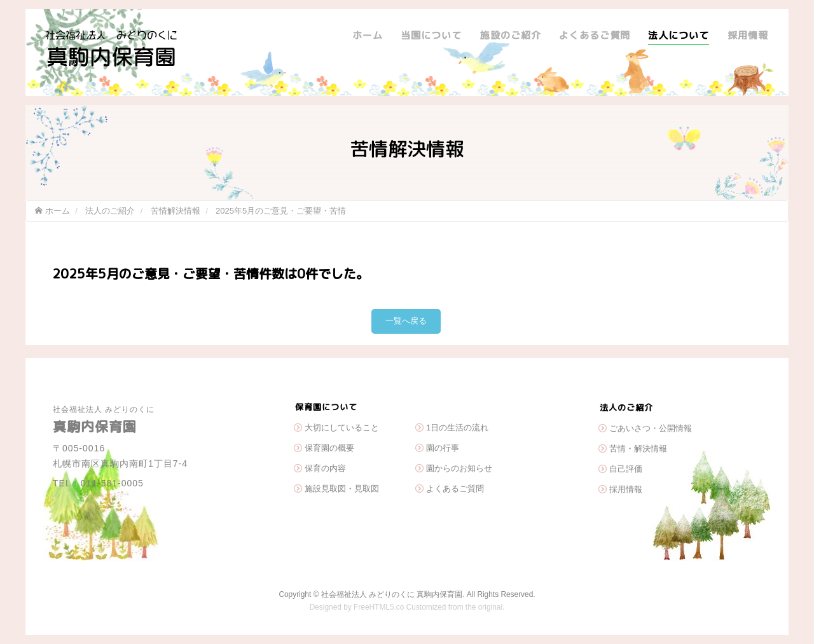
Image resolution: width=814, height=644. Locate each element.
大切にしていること (342, 428)
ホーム (368, 35)
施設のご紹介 (511, 35)
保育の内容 (325, 468)
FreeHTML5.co (379, 607)
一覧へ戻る (406, 321)
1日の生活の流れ (457, 428)
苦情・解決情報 (638, 449)
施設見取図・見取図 (342, 489)
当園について (431, 35)
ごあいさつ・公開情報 (651, 428)
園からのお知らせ (459, 468)
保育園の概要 (329, 448)
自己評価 (626, 469)
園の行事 (443, 448)
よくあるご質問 (595, 35)
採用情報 (748, 35)
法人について (679, 35)
